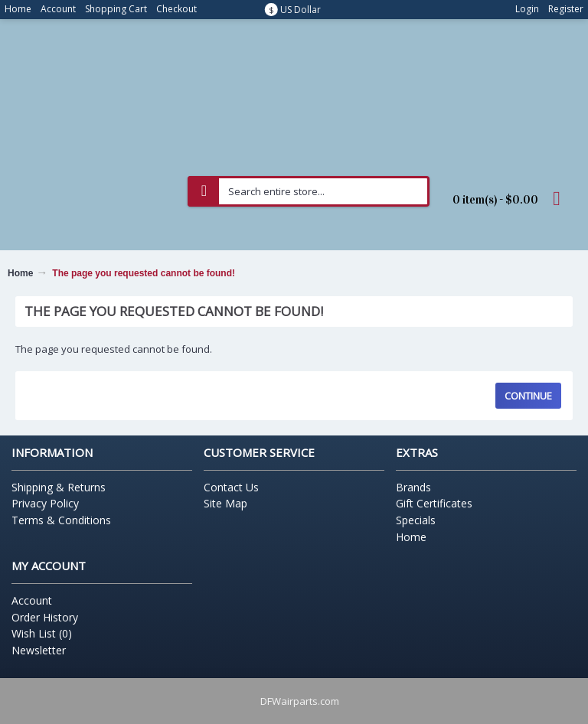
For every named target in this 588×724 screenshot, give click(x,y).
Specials (416, 520)
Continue (528, 396)
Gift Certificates (434, 503)
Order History (45, 617)
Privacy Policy (45, 503)
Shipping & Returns (59, 487)
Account (32, 600)
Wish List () (42, 633)
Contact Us (231, 487)
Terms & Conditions (61, 520)
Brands (413, 487)
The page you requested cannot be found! (144, 273)
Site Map (225, 503)
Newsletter (39, 650)
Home (20, 273)
